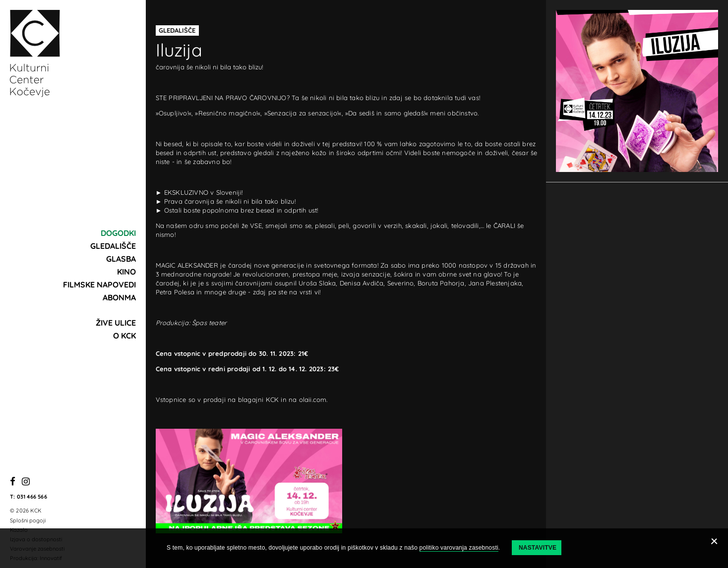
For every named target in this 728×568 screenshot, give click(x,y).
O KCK (124, 336)
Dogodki (118, 233)
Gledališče (113, 246)
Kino (126, 272)
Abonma (119, 297)
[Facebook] (13, 482)
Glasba (121, 259)
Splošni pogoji (28, 520)
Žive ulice (116, 323)
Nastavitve (538, 548)
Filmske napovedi (99, 284)
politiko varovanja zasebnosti (459, 548)
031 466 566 (32, 497)
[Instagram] (26, 482)
